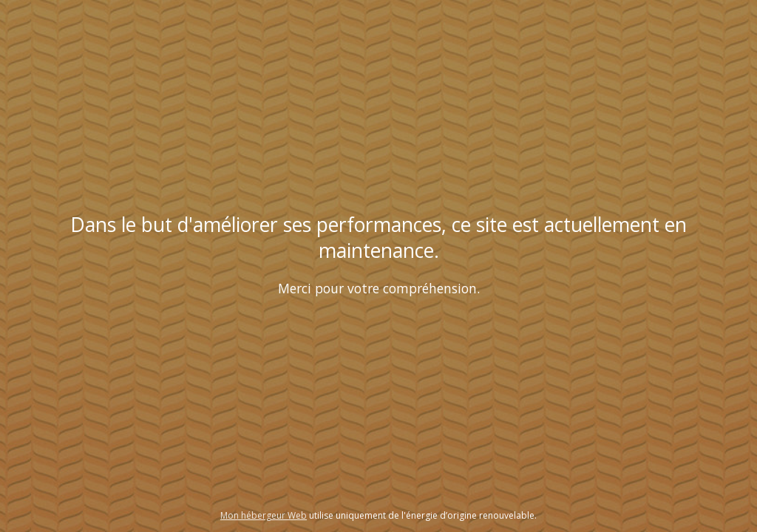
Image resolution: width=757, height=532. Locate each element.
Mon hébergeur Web (264, 515)
